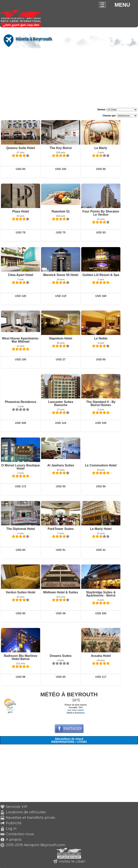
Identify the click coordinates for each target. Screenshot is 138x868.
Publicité (14, 823)
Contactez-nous (20, 834)
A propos (14, 839)
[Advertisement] (69, 79)
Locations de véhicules (26, 812)
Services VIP (17, 807)
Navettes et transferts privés (31, 818)
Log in (11, 829)
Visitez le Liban (72, 861)
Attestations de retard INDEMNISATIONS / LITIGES (69, 740)
